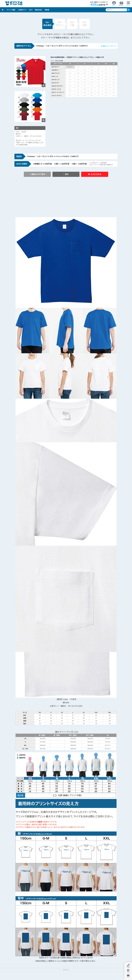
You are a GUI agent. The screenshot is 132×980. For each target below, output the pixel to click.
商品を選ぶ (39, 10)
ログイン (114, 6)
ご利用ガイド (22, 10)
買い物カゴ (121, 6)
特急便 (47, 10)
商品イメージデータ (109, 46)
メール (128, 978)
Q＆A (31, 10)
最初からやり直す (45, 174)
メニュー (128, 6)
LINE (128, 972)
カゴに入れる (89, 174)
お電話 (128, 967)
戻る (67, 174)
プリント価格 (11, 10)
